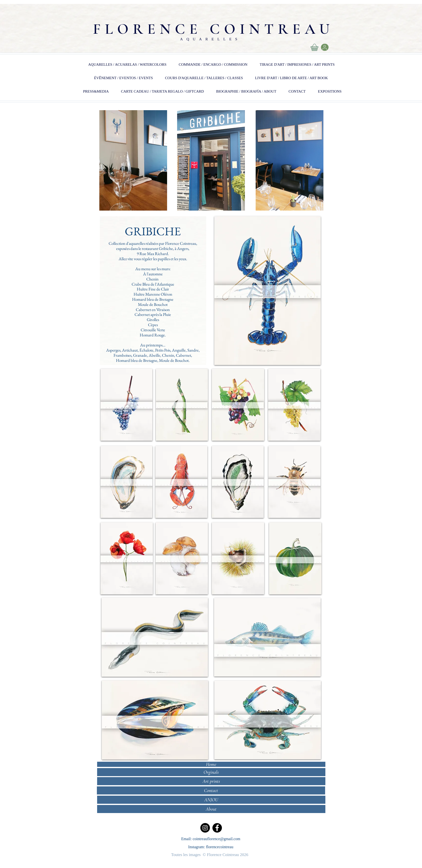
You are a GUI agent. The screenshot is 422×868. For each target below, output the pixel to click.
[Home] (211, 764)
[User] (325, 47)
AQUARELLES (210, 39)
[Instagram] (205, 828)
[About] (211, 809)
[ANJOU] (211, 800)
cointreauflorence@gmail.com (217, 839)
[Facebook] (217, 828)
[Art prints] (211, 781)
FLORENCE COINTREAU (213, 29)
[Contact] (211, 790)
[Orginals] (211, 772)
